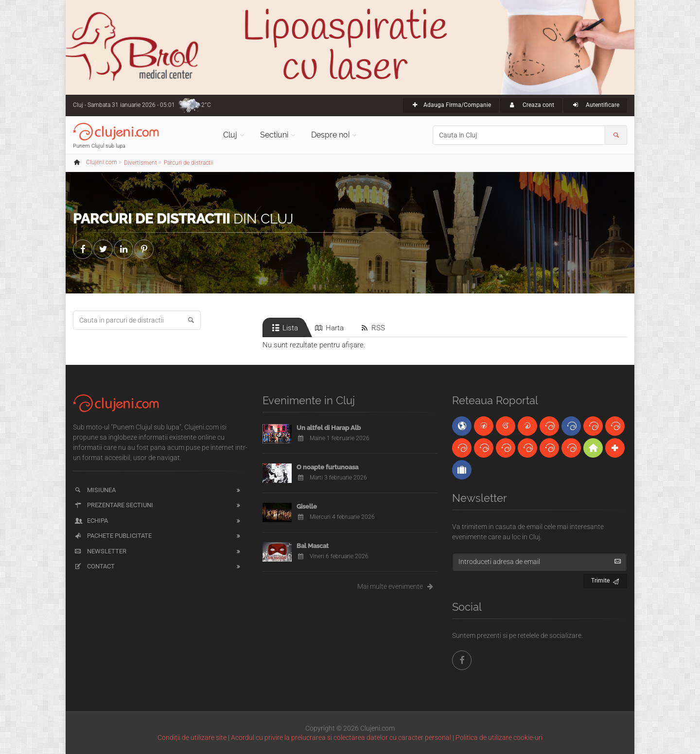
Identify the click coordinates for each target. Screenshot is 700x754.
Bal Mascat (313, 546)
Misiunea (95, 490)
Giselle (307, 506)
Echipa (91, 521)
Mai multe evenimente (397, 586)
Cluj (230, 135)
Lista (284, 328)
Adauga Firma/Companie (451, 105)
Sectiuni (274, 135)
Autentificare (595, 105)
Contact (94, 566)
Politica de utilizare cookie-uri (499, 737)
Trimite (605, 579)
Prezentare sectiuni (113, 505)
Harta (329, 328)
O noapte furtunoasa (327, 467)
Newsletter (100, 551)
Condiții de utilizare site (192, 737)
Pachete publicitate (113, 536)
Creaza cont (531, 105)
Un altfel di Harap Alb (329, 428)
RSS (372, 328)
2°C (206, 105)
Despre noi (330, 135)
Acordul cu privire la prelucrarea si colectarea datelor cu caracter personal (341, 737)
